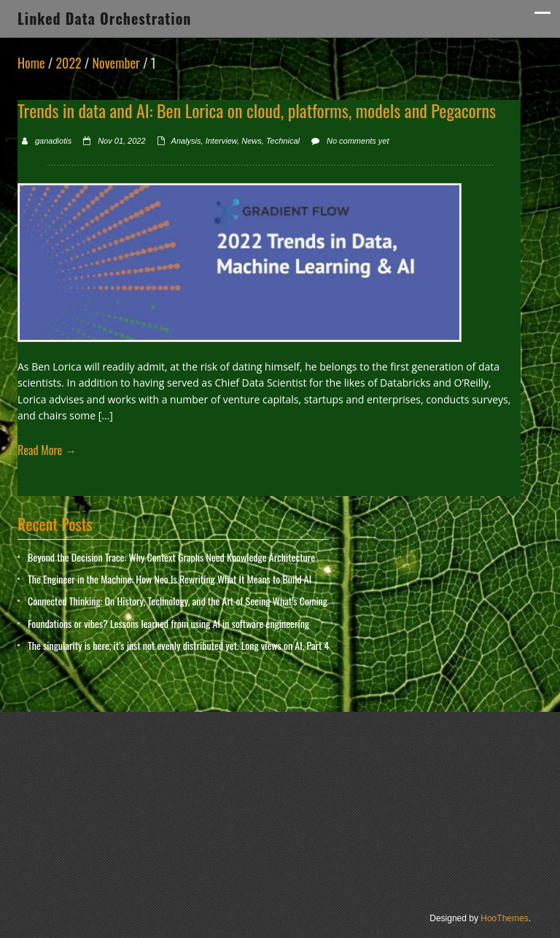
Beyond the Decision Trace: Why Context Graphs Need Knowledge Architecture (171, 557)
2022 (68, 63)
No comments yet (358, 141)
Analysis (186, 141)
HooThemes (504, 918)
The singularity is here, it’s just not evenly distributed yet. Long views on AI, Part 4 (178, 645)
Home (31, 63)
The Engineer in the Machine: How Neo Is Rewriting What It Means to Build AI (170, 579)
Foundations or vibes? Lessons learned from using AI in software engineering (168, 623)
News (252, 141)
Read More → (47, 450)
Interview (221, 141)
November (116, 63)
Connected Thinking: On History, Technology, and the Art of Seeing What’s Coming (178, 601)
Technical (283, 141)
